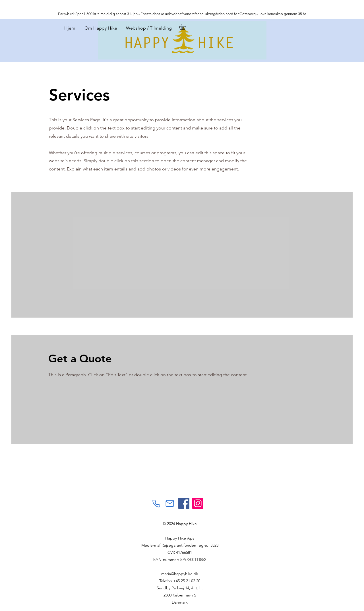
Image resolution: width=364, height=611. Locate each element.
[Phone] (156, 503)
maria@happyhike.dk (180, 574)
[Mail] (170, 503)
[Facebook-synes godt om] (148, 478)
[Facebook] (184, 503)
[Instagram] (198, 503)
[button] (185, 27)
